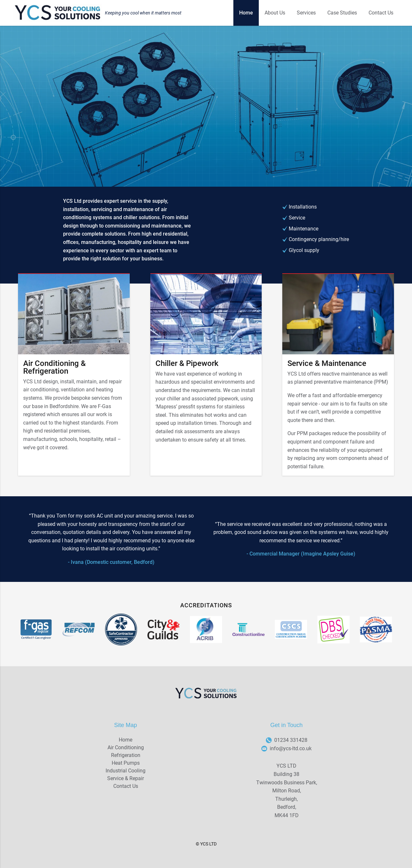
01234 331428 (287, 740)
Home (246, 13)
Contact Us (381, 13)
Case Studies (342, 13)
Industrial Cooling (126, 771)
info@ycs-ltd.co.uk (286, 749)
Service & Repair (126, 778)
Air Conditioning (126, 747)
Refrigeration (126, 755)
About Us (275, 13)
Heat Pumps (126, 763)
